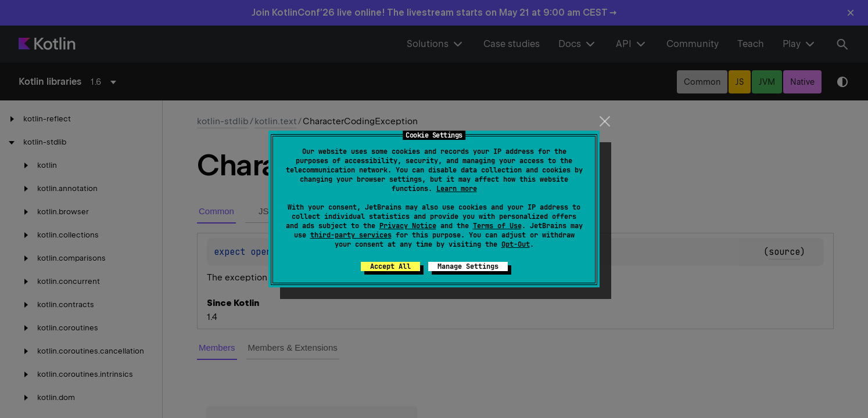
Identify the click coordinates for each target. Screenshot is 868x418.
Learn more (457, 189)
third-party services (351, 235)
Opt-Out (516, 244)
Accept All (390, 266)
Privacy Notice (408, 226)
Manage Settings (468, 266)
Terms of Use (497, 226)
